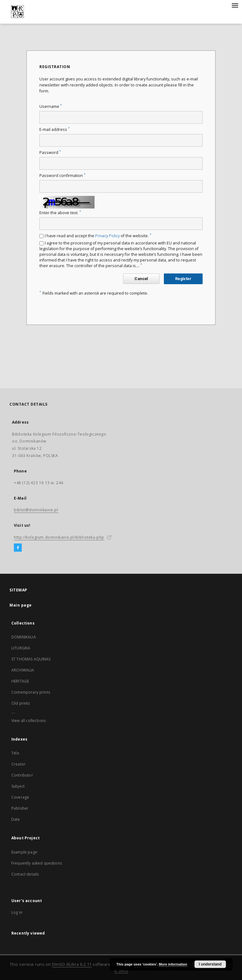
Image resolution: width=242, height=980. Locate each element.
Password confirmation (62, 176)
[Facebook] (18, 548)
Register (183, 279)
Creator (18, 764)
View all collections (29, 721)
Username (51, 106)
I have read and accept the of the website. (98, 236)
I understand (210, 964)
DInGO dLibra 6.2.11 (72, 964)
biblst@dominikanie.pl (36, 510)
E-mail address (55, 129)
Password (50, 153)
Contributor (22, 775)
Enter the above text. (60, 213)
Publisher (20, 808)
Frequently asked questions (37, 863)
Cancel (141, 279)
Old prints (21, 703)
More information (173, 964)
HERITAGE (20, 681)
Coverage (20, 797)
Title (15, 753)
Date (16, 819)
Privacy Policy (107, 236)
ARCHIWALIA (23, 670)
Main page (21, 605)
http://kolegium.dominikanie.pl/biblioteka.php (59, 537)
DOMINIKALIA (24, 637)
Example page (24, 852)
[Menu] (235, 5)
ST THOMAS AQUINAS (31, 659)
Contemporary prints (31, 692)
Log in (17, 912)
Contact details (25, 874)
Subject (18, 786)
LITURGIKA (21, 648)
